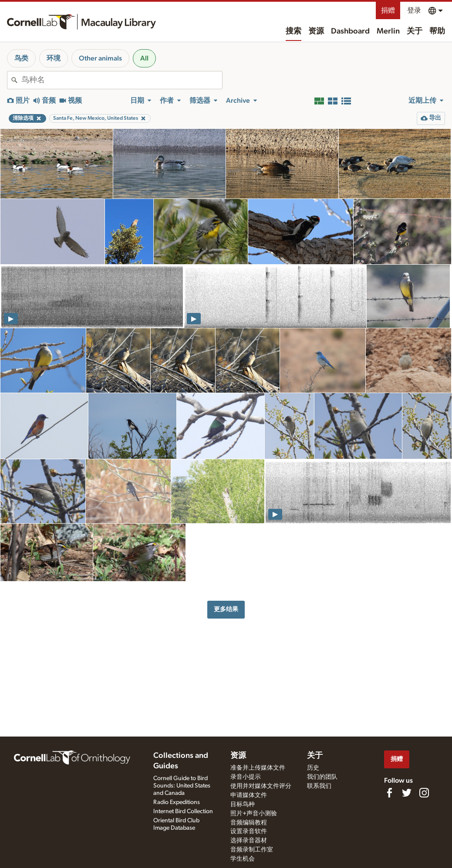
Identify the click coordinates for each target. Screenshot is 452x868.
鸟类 (21, 58)
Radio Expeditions (177, 802)
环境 (54, 58)
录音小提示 (246, 777)
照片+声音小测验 (254, 814)
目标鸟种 (243, 804)
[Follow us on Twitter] (407, 793)
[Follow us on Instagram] (424, 793)
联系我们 (319, 786)
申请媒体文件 (249, 795)
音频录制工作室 (252, 850)
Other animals (100, 58)
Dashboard (350, 31)
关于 (415, 31)
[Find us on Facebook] (389, 793)
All (144, 58)
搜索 (293, 31)
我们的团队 (322, 777)
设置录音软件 (249, 831)
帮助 (437, 31)
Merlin (388, 31)
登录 (414, 10)
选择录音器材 (249, 841)
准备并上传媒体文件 (258, 768)
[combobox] (122, 80)
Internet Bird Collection (183, 811)
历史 (313, 768)
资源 (316, 31)
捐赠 (388, 10)
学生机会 (243, 859)
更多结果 (226, 609)
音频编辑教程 (249, 823)
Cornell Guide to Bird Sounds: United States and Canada (182, 786)
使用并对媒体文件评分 (261, 786)
